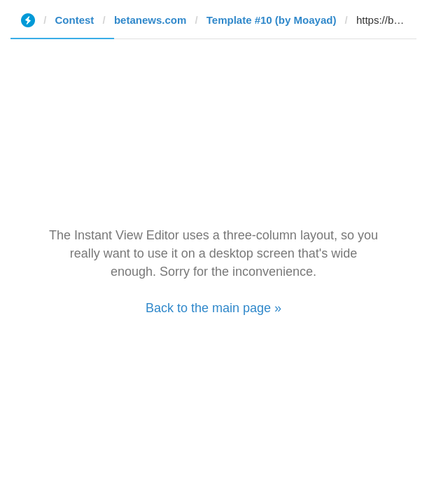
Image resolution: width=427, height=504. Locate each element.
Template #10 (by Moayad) (272, 20)
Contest (75, 20)
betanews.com (150, 20)
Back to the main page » (213, 308)
